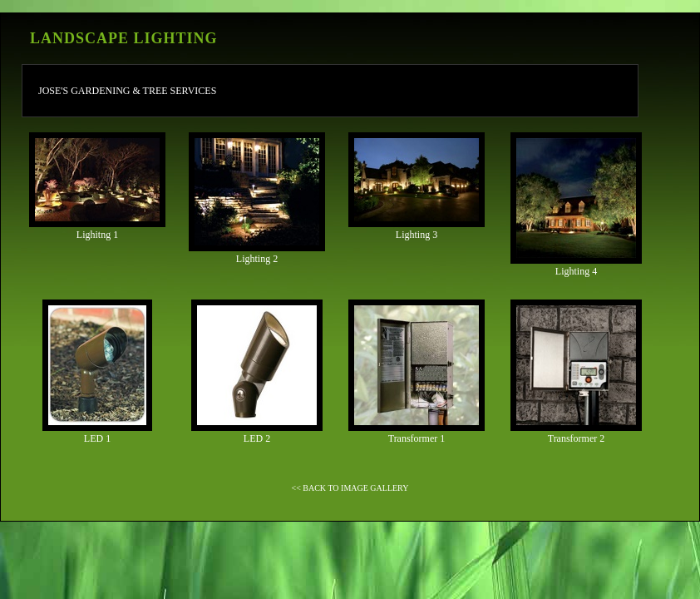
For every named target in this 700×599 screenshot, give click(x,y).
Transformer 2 (576, 372)
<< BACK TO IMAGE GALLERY (350, 488)
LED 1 (97, 372)
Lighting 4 (576, 205)
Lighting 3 (417, 186)
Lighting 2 (257, 198)
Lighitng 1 (97, 186)
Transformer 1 (417, 372)
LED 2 (257, 372)
